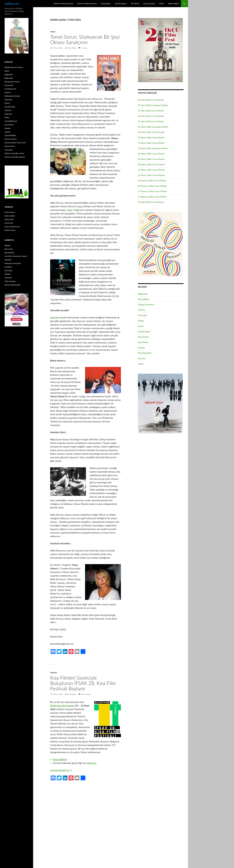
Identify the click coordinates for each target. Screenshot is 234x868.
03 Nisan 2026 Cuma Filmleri (151, 132)
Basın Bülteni (60, 759)
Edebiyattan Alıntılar (12, 96)
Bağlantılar (9, 74)
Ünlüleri (8, 274)
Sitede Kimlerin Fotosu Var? (15, 143)
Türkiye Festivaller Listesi (14, 153)
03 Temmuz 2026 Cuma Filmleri (152, 186)
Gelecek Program (121, 4)
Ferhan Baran (10, 212)
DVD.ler (142, 310)
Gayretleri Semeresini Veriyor (16, 256)
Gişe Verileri (143, 337)
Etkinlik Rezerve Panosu (14, 67)
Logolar (7, 132)
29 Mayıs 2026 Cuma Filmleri (151, 175)
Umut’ (53, 317)
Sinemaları (9, 270)
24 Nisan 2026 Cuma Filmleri (151, 154)
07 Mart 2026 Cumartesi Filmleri (153, 105)
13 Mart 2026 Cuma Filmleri (151, 111)
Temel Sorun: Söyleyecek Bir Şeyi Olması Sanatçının (85, 39)
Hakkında (8, 114)
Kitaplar (141, 348)
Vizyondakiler (106, 4)
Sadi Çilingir (72, 48)
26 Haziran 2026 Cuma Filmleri (152, 181)
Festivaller (143, 315)
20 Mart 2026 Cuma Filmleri (151, 116)
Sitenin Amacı (10, 146)
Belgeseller (143, 294)
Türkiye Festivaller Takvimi (15, 157)
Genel (141, 326)
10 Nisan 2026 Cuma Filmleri (151, 138)
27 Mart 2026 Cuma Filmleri (151, 121)
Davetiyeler (9, 85)
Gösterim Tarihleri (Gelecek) (87, 4)
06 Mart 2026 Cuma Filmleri (151, 100)
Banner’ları (9, 249)
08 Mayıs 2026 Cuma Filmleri (151, 164)
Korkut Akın (9, 219)
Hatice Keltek (10, 216)
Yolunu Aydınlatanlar (12, 285)
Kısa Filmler (143, 342)
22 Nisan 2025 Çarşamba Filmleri (153, 148)
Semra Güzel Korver (12, 227)
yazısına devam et (61, 770)
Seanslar (142, 358)
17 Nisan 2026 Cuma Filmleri (151, 143)
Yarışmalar (9, 150)
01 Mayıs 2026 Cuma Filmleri (151, 159)
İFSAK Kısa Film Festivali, (62, 706)
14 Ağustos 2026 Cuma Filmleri (152, 197)
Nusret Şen (9, 223)
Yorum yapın (86, 694)
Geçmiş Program (149, 4)
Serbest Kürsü (10, 230)
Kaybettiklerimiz (11, 121)
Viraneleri (8, 278)
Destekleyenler (10, 89)
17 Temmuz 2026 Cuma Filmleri (152, 191)
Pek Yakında (135, 4)
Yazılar (53, 32)
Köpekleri (8, 260)
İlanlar (7, 118)
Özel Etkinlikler (145, 353)
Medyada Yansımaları (13, 263)
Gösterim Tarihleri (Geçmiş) (63, 4)
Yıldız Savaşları (10, 281)
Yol (114, 296)
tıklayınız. (92, 763)
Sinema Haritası (11, 139)
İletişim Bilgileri (173, 4)
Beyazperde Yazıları (12, 82)
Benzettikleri (144, 299)
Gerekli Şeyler (144, 331)
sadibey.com (12, 4)
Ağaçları (8, 245)
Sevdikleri (8, 267)
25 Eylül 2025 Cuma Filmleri (151, 202)
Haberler (54, 673)
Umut (80, 206)
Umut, (70, 210)
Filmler (162, 4)
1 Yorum (84, 48)
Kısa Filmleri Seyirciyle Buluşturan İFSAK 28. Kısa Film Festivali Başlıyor (83, 683)
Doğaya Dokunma (146, 305)
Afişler (7, 71)
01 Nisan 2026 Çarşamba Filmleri (153, 127)
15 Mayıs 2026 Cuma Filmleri (151, 170)
